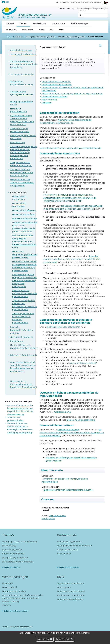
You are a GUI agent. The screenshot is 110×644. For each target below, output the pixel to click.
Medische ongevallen (12, 550)
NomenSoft (8, 583)
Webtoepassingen (80, 23)
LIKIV (62, 29)
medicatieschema (62, 412)
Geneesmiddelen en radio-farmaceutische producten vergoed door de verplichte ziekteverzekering (22, 598)
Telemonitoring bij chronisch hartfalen (20, 130)
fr (7, 2)
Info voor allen (64, 554)
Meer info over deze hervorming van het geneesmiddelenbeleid (70, 148)
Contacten (47, 103)
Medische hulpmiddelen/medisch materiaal (22, 330)
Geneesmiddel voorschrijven (19, 205)
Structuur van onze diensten (71, 583)
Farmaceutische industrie (25, 218)
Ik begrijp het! (65, 639)
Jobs (106, 9)
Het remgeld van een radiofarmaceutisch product (24, 347)
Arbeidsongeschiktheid (13, 554)
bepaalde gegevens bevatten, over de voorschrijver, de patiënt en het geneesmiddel (72, 259)
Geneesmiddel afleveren (24, 210)
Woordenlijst (86, 9)
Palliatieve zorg (18, 142)
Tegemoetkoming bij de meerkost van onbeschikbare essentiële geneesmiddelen (25, 305)
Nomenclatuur (59, 23)
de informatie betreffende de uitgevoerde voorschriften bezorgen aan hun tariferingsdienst (72, 433)
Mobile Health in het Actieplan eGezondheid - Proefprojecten (22, 183)
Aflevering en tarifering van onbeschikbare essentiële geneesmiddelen (23, 318)
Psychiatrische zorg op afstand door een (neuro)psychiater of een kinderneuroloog (22, 120)
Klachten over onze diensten (71, 595)
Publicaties (11, 29)
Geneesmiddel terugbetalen (19, 198)
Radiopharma (17, 341)
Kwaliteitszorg (9, 546)
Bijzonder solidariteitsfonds (24, 355)
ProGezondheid (10, 587)
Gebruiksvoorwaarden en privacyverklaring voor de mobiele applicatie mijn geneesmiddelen (24, 266)
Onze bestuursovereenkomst (71, 591)
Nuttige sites (98, 9)
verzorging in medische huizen (22, 103)
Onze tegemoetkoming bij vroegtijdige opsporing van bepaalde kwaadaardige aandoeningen (23, 367)
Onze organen (64, 587)
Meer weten (45, 639)
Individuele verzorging (21, 50)
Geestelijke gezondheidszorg (19, 110)
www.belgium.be (96, 2)
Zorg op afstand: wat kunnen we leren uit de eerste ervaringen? (21, 173)
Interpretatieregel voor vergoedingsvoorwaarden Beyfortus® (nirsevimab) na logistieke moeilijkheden (24, 280)
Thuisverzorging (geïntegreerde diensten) (22, 93)
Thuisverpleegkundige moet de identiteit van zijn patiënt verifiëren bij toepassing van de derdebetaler (24, 153)
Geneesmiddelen (18, 193)
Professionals (40, 23)
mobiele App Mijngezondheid (81, 420)
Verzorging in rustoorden (22, 74)
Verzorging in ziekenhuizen (23, 54)
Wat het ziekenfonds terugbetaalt (71, 36)
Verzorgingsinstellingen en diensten (74, 546)
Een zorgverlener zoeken (14, 591)
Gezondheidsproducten (22, 337)
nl (3, 2)
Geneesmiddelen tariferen (54, 97)
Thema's (25, 23)
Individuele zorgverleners (69, 542)
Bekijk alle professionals (69, 567)
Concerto (6, 605)
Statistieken (28, 29)
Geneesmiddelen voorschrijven (57, 85)
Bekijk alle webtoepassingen (16, 611)
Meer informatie (50, 100)
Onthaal (10, 23)
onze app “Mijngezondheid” (83, 363)
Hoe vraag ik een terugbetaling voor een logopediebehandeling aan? (24, 384)
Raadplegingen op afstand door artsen (23, 137)
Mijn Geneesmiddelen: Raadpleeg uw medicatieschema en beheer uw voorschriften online (24, 241)
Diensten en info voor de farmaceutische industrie (68, 490)
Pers (69, 9)
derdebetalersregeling (69, 430)
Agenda (75, 9)
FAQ (52, 29)
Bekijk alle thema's (12, 567)
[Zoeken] (93, 11)
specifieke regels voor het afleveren (64, 327)
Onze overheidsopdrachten (70, 599)
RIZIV (42, 29)
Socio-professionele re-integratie (18, 562)
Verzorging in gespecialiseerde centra (22, 83)
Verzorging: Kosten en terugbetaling (40, 36)
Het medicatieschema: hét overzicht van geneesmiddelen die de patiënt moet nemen (25, 227)
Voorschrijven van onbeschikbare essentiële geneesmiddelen (25, 293)
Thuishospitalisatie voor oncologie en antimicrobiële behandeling (24, 64)
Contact (62, 9)
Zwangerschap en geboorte (15, 558)
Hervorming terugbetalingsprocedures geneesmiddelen (25, 254)
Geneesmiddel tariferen (24, 214)
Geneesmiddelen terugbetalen (57, 82)
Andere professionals (67, 550)
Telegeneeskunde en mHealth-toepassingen (21, 164)
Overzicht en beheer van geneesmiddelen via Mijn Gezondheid (72, 94)
